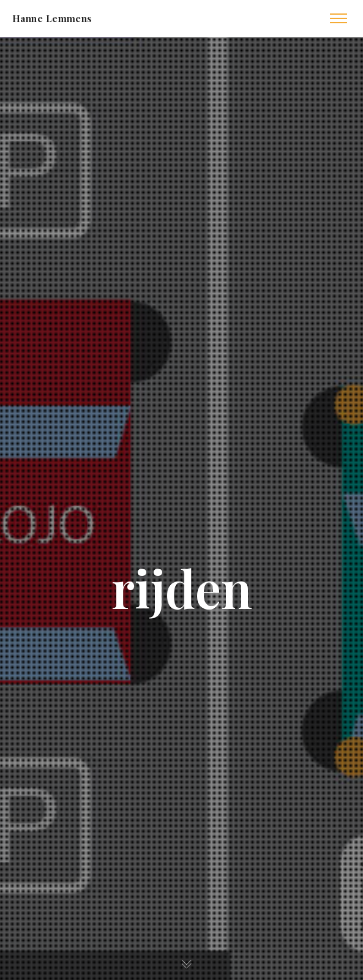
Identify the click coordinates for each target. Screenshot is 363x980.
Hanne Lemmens (52, 18)
